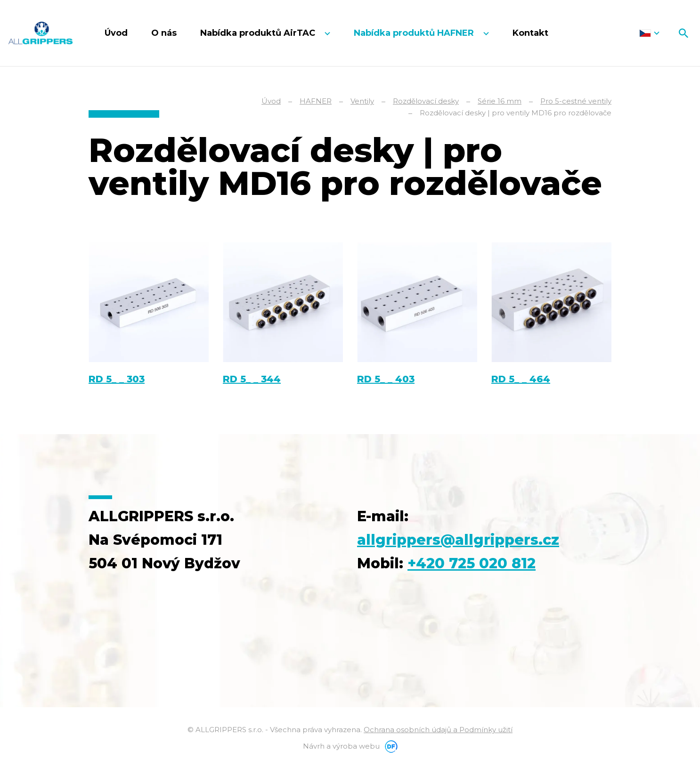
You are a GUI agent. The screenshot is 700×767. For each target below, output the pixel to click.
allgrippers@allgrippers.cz (458, 540)
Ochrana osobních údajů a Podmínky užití (438, 730)
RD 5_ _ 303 (117, 379)
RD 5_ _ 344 (252, 379)
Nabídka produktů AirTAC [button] (259, 33)
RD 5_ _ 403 (386, 379)
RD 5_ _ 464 (521, 379)
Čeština (649, 33)
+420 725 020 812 (472, 563)
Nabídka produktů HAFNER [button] (415, 33)
